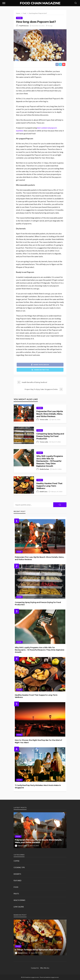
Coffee (17, 861)
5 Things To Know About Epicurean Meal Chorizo (38, 950)
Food (19, 18)
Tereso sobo (44, 419)
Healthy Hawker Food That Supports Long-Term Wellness (49, 486)
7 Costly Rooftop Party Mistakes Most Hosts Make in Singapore (38, 786)
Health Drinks (19, 900)
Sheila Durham (44, 469)
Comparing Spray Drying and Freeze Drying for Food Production (50, 436)
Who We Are (45, 968)
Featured (18, 881)
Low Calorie (19, 907)
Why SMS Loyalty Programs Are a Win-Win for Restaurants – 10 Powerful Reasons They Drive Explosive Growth (50, 461)
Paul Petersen (24, 26)
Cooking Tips (19, 867)
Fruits (16, 894)
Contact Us (35, 968)
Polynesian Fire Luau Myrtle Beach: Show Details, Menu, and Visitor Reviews (50, 414)
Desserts (17, 874)
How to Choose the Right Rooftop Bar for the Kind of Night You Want (38, 741)
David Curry (43, 492)
